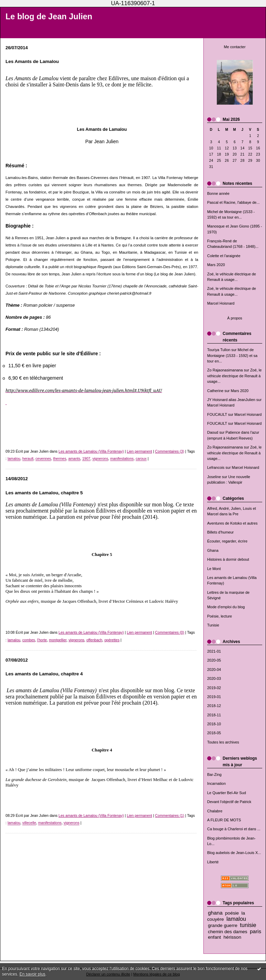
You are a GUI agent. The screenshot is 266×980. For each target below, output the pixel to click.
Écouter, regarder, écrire (227, 541)
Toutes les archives (223, 742)
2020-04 (214, 670)
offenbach (94, 640)
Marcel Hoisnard (221, 303)
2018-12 (214, 706)
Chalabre (215, 811)
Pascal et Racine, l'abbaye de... (233, 202)
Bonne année (218, 193)
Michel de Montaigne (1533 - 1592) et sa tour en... (232, 355)
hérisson (232, 937)
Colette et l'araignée (224, 256)
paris (256, 931)
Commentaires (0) (170, 632)
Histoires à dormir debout (228, 559)
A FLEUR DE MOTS (224, 820)
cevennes (43, 459)
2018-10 (214, 724)
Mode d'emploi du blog (226, 607)
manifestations (122, 459)
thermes (60, 459)
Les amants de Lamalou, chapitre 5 (44, 493)
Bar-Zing (214, 774)
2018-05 (214, 733)
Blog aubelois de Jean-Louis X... (234, 853)
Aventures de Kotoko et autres (232, 523)
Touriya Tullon (219, 350)
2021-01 (214, 651)
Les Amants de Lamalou (32, 61)
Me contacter (235, 47)
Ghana (213, 550)
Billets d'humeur (220, 532)
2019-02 (214, 688)
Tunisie (213, 625)
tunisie (248, 925)
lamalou (236, 919)
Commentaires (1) (170, 815)
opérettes (112, 640)
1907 (86, 459)
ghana (215, 913)
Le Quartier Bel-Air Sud (227, 793)
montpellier (58, 640)
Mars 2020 (216, 265)
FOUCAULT (217, 414)
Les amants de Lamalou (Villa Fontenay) (91, 451)
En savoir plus (33, 974)
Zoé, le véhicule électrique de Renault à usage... (234, 376)
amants (74, 459)
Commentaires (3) (170, 451)
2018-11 (214, 715)
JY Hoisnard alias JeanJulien (231, 400)
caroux (141, 459)
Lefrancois (216, 467)
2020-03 (214, 678)
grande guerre (223, 925)
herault (28, 459)
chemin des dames (228, 932)
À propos (235, 318)
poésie (232, 913)
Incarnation (216, 783)
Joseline (214, 477)
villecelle (29, 823)
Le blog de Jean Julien (49, 17)
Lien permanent (139, 451)
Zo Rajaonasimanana (225, 370)
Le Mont (214, 569)
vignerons (100, 459)
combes (29, 640)
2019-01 (214, 697)
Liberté (213, 862)
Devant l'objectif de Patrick (229, 802)
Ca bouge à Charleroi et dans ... (234, 829)
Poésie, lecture (220, 616)
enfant (214, 937)
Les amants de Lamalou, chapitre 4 (44, 674)
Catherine (215, 391)
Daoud (213, 432)
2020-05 (214, 660)
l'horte (42, 640)
